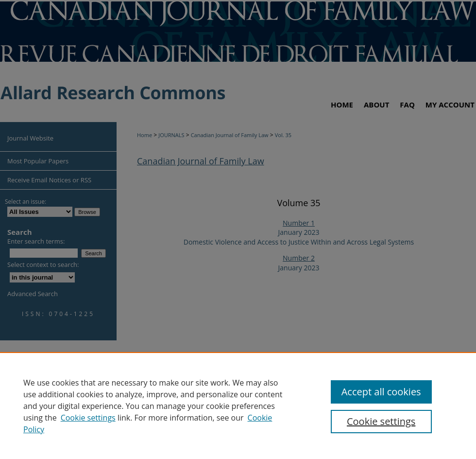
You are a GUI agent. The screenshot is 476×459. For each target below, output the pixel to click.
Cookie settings (88, 418)
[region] (238, 406)
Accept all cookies (381, 392)
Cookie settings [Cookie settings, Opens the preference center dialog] (381, 421)
